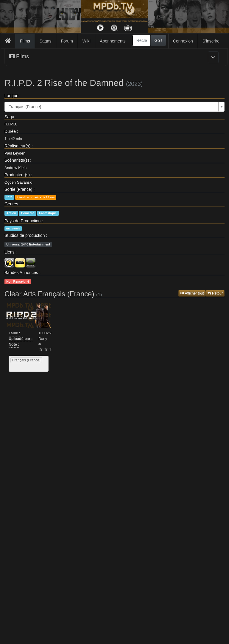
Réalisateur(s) (17, 146)
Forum (67, 41)
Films (25, 41)
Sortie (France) (18, 189)
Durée (10, 131)
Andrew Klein (15, 168)
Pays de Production (22, 221)
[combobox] (142, 40)
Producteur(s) (17, 175)
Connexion (183, 41)
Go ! (158, 40)
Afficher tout (192, 293)
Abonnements (113, 41)
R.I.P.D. (11, 124)
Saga (9, 117)
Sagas (46, 41)
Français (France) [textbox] (25, 107)
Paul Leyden (15, 153)
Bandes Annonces (21, 273)
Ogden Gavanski (18, 182)
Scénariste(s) (17, 160)
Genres (11, 204)
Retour (215, 293)
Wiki (86, 41)
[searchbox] (18, 367)
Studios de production (25, 235)
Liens (9, 252)
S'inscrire (211, 41)
